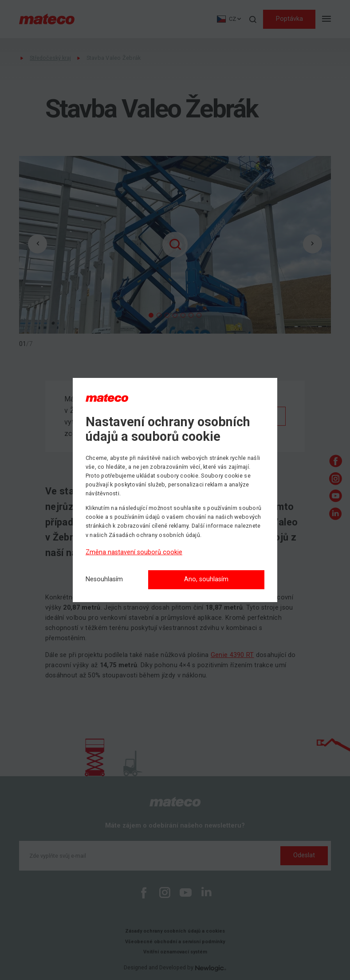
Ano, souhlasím (206, 579)
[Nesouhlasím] (104, 580)
